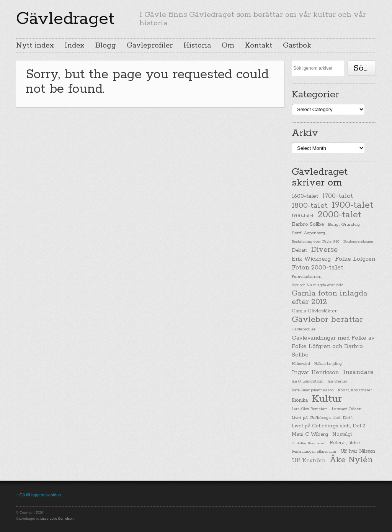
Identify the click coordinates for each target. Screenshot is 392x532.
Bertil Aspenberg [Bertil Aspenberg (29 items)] (308, 233)
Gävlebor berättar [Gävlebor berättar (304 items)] (327, 320)
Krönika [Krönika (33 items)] (300, 400)
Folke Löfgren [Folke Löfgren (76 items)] (355, 259)
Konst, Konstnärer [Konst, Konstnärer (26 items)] (355, 390)
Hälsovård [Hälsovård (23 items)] (301, 364)
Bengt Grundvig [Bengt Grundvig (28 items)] (344, 225)
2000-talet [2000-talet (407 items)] (340, 215)
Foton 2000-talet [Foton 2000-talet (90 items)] (318, 268)
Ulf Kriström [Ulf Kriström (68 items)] (309, 461)
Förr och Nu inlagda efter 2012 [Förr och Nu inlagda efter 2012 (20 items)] (317, 285)
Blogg (106, 46)
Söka (363, 68)
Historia (197, 46)
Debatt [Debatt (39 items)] (299, 250)
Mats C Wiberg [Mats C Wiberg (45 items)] (310, 434)
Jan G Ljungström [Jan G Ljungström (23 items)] (308, 382)
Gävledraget (65, 19)
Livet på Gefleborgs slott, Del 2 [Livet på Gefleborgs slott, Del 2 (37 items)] (329, 426)
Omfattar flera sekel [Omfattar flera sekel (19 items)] (309, 443)
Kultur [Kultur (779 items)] (327, 399)
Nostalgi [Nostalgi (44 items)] (342, 434)
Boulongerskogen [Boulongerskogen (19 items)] (358, 241)
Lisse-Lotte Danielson (57, 519)
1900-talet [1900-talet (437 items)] (353, 205)
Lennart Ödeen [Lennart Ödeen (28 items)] (347, 409)
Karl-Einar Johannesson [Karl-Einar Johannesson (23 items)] (313, 390)
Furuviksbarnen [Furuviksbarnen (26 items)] (307, 277)
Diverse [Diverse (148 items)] (324, 250)
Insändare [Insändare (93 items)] (358, 372)
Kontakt (259, 46)
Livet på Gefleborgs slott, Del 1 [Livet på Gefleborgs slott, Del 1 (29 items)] (322, 418)
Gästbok (297, 46)
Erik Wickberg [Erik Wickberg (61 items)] (311, 259)
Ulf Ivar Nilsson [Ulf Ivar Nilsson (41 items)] (358, 451)
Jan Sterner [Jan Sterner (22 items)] (337, 382)
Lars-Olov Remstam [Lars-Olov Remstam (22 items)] (310, 409)
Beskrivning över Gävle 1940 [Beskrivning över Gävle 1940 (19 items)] (315, 241)
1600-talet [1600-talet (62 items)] (305, 196)
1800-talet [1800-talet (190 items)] (310, 206)
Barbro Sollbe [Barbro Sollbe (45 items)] (308, 224)
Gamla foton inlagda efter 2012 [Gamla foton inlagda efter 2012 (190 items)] (330, 298)
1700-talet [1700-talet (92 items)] (338, 196)
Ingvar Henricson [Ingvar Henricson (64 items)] (315, 372)
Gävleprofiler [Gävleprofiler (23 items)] (304, 329)
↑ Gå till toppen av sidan (38, 495)
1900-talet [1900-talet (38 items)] (303, 216)
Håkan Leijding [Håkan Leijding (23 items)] (328, 364)
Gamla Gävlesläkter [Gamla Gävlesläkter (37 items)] (314, 311)
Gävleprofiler (150, 46)
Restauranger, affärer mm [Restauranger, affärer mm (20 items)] (314, 452)
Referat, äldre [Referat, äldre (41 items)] (345, 443)
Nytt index (35, 46)
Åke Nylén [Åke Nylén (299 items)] (351, 460)
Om (228, 46)
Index (75, 46)
